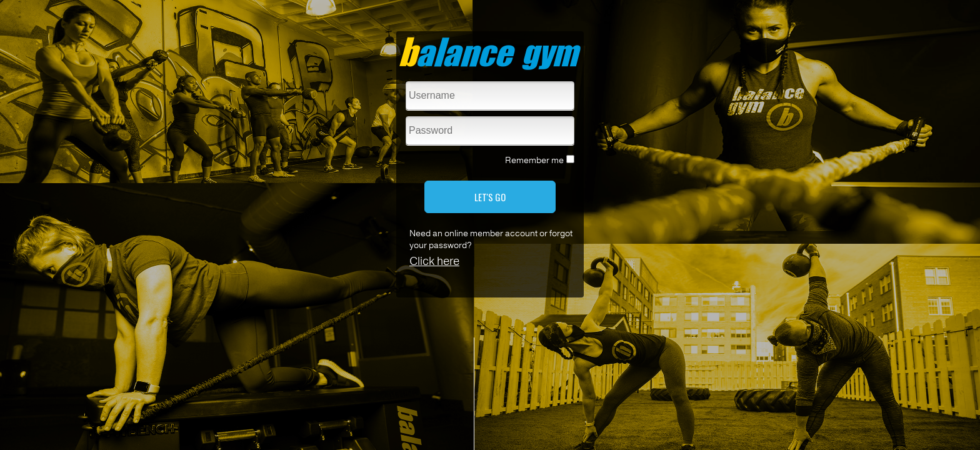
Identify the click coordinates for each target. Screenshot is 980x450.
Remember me (534, 160)
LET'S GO (490, 197)
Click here (434, 261)
